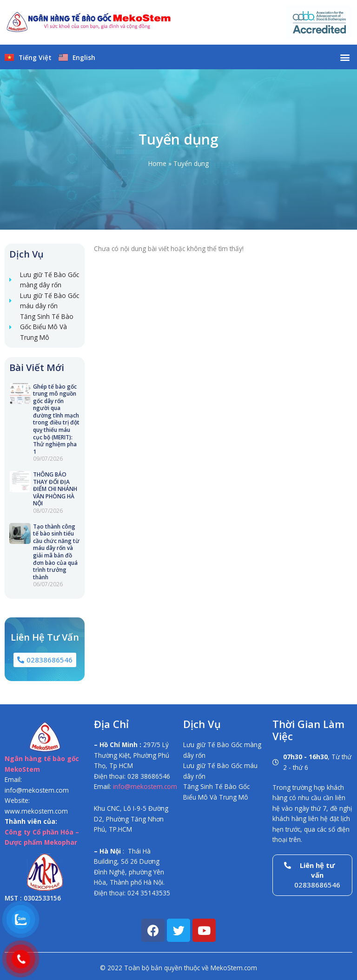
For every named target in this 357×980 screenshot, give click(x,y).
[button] (345, 57)
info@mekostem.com (145, 786)
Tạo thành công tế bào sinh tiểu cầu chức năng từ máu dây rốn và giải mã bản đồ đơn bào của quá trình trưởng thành (56, 552)
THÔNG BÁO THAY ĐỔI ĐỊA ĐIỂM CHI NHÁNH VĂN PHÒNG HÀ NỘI (55, 489)
